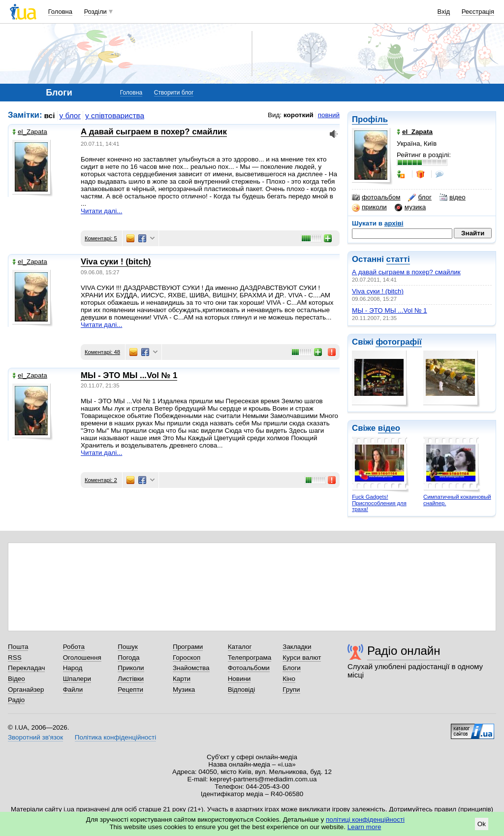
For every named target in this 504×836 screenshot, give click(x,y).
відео (453, 197)
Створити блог (174, 93)
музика (410, 207)
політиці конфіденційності (365, 820)
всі (50, 115)
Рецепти (130, 690)
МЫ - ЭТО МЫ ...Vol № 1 (390, 310)
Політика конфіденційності (115, 737)
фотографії (398, 342)
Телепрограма (250, 658)
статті (398, 259)
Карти (182, 679)
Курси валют (302, 658)
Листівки (131, 679)
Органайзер (26, 690)
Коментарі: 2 (101, 480)
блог (420, 197)
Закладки (297, 647)
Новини (239, 679)
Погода (128, 658)
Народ (73, 668)
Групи (291, 690)
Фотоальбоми (249, 668)
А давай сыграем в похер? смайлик (406, 272)
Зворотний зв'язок (35, 737)
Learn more (364, 827)
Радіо (16, 700)
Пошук (128, 647)
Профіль (370, 119)
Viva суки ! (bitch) (378, 291)
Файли (73, 690)
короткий (299, 115)
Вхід (444, 12)
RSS (15, 658)
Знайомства (191, 668)
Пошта (18, 647)
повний (329, 115)
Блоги (292, 668)
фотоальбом (376, 197)
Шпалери (77, 679)
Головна (60, 12)
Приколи (131, 668)
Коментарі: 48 (102, 352)
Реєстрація (478, 12)
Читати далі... (101, 211)
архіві (394, 223)
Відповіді (242, 690)
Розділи (95, 12)
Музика (184, 690)
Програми (188, 647)
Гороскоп (187, 658)
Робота (74, 647)
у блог (70, 115)
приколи (369, 207)
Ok (482, 824)
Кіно (289, 679)
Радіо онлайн (404, 651)
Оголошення (82, 658)
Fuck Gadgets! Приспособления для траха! (379, 503)
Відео (16, 679)
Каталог (240, 647)
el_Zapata (30, 132)
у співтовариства (115, 115)
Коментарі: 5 (101, 238)
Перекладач (26, 668)
